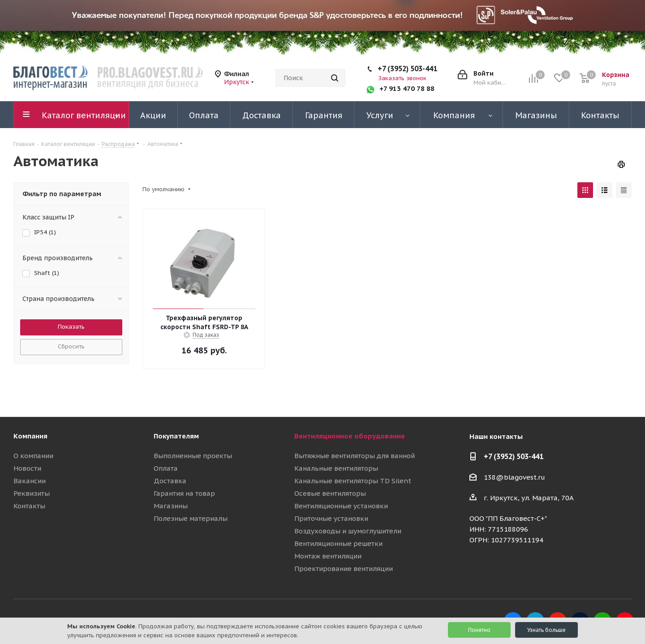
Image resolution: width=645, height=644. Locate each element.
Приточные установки (331, 518)
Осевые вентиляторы (330, 493)
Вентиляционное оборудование (350, 436)
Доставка (170, 481)
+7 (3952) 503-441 (407, 69)
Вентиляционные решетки (338, 543)
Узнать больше (546, 630)
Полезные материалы (191, 518)
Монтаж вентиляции (328, 556)
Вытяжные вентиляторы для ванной (355, 456)
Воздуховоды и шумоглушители (348, 531)
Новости (27, 468)
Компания (30, 436)
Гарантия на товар (184, 493)
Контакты (29, 506)
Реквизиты (32, 493)
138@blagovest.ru (514, 477)
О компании (33, 456)
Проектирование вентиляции (344, 569)
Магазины (171, 506)
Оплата (166, 468)
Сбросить (71, 346)
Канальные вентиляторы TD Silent (353, 481)
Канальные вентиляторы (336, 468)
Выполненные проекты (193, 456)
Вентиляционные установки (341, 506)
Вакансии (30, 481)
